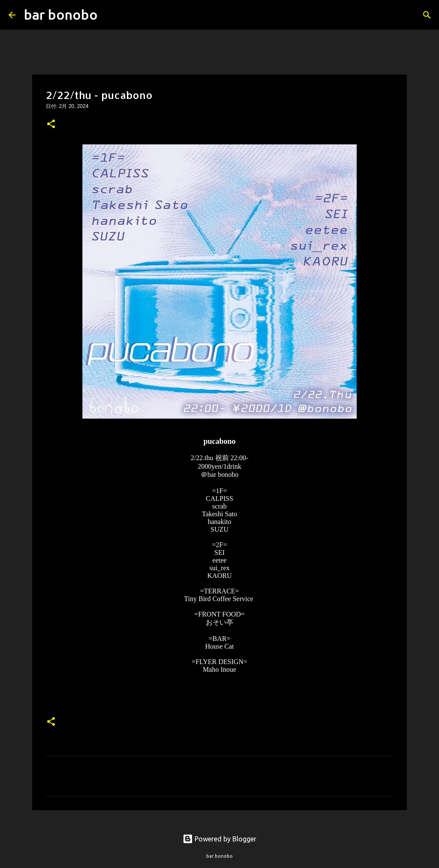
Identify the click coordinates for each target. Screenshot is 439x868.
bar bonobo (61, 15)
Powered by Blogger (219, 839)
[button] (51, 125)
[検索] (110, 15)
